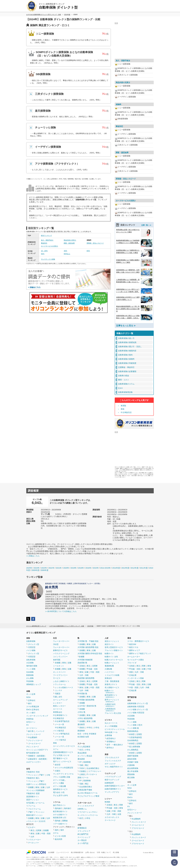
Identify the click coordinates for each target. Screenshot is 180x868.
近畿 (43, 787)
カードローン (32, 728)
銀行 (30, 703)
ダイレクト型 (34, 644)
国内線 (58, 821)
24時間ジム (82, 809)
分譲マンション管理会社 (36, 784)
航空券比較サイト (60, 811)
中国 (149, 669)
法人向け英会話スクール (88, 793)
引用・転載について (104, 852)
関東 (121, 805)
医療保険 (30, 675)
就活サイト (109, 644)
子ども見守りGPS (60, 796)
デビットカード (33, 747)
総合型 (58, 765)
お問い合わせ (90, 852)
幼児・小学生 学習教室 (87, 734)
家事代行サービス (60, 650)
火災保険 (30, 663)
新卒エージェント (112, 701)
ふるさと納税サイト (61, 681)
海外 (62, 830)
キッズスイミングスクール (88, 815)
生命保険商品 (133, 740)
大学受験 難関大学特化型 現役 (90, 653)
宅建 (81, 765)
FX (27, 725)
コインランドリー (60, 657)
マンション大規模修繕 (35, 790)
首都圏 (31, 787)
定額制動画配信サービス (63, 752)
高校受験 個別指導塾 (86, 678)
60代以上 (67, 254)
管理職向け (111, 742)
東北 (32, 830)
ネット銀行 (31, 713)
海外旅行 (68, 808)
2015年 (96, 568)
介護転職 (108, 669)
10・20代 (44, 251)
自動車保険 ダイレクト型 (138, 703)
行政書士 (83, 771)
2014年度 (116, 568)
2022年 (51, 568)
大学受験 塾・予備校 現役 (88, 641)
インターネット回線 (136, 678)
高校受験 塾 (82, 663)
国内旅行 (59, 808)
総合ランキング (46, 236)
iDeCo (130, 797)
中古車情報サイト (60, 715)
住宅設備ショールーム (35, 803)
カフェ (56, 749)
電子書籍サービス (60, 758)
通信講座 (81, 759)
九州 (48, 787)
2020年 (66, 568)
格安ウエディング (112, 780)
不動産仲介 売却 (33, 772)
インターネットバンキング (37, 716)
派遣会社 (108, 678)
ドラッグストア (84, 831)
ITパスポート (92, 774)
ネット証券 (31, 694)
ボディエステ (110, 764)
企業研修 (108, 735)
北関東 (39, 830)
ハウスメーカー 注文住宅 (36, 821)
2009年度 (35, 570)
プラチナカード (138, 828)
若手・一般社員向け (115, 745)
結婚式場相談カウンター (115, 786)
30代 (65, 251)
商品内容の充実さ (70, 240)
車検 (123, 409)
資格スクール (83, 777)
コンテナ (59, 690)
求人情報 (116, 852)
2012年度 (135, 568)
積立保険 (131, 777)
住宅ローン (31, 722)
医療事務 (87, 762)
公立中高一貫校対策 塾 (87, 706)
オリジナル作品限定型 (64, 768)
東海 (37, 787)
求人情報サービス (112, 687)
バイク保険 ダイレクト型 (138, 710)
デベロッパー (34, 843)
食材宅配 (57, 660)
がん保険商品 (133, 750)
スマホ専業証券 (33, 707)
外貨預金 (30, 719)
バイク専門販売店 (62, 734)
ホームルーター (134, 657)
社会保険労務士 (93, 768)
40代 (88, 251)
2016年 (88, 568)
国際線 (65, 821)
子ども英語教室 (84, 747)
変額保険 (131, 774)
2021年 (59, 568)
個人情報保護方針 (77, 852)
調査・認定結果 (69, 243)
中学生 (89, 728)
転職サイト (109, 653)
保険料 (118, 104)
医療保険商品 (133, 731)
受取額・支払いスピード (95, 243)
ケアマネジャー (95, 771)
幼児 (81, 750)
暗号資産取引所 (33, 753)
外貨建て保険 (133, 762)
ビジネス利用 (60, 836)
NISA (28, 697)
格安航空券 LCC (60, 818)
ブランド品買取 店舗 (62, 777)
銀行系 (31, 731)
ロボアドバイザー (34, 762)
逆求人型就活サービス (114, 647)
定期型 (139, 734)
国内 (57, 830)
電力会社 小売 (59, 792)
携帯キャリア (135, 650)
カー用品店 (82, 840)
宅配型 (58, 694)
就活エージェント (112, 641)
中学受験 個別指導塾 (86, 700)
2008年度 (45, 570)
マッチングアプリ (112, 792)
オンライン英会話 (85, 756)
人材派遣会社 (110, 710)
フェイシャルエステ (113, 761)
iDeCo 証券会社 (33, 710)
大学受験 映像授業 (85, 660)
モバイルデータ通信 (136, 660)
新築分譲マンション (34, 815)
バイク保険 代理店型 (136, 713)
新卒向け (110, 748)
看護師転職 (109, 666)
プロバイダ (132, 663)
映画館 (107, 802)
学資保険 (30, 681)
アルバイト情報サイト (114, 650)
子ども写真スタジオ (61, 755)
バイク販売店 (59, 731)
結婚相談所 (109, 783)
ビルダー (32, 827)
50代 (43, 254)
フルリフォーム (34, 809)
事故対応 (44, 243)
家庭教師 (81, 731)
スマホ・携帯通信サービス (138, 641)
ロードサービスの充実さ (50, 246)
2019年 (74, 568)
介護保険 (131, 765)
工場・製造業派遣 (112, 681)
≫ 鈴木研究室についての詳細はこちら (61, 611)
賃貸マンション (33, 800)
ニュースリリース (63, 852)
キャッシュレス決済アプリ (37, 750)
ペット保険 (31, 669)
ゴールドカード (34, 743)
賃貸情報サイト (33, 797)
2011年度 (144, 568)
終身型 (132, 734)
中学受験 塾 (82, 694)
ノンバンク (40, 731)
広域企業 (133, 675)
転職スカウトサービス (114, 660)
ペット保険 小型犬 (135, 725)
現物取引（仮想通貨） (37, 756)
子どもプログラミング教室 (88, 796)
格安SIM (133, 644)
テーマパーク (110, 820)
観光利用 (59, 839)
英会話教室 (82, 753)
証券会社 (32, 700)
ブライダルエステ (112, 758)
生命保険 (30, 672)
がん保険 (30, 678)
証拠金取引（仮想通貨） (38, 759)
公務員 (82, 774)
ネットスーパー (59, 672)
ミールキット (59, 666)
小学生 (97, 728)
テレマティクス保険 (48, 259)
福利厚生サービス (60, 789)
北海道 (82, 666)
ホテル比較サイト (60, 815)
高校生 (82, 728)
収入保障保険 (135, 747)
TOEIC (82, 768)
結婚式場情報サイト (113, 789)
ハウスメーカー (34, 840)
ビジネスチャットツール (115, 729)
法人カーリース (111, 723)
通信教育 (81, 724)
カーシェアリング (60, 700)
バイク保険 (31, 650)
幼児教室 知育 (83, 737)
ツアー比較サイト (60, 824)
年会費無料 (33, 737)
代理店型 (32, 647)
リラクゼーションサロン (88, 812)
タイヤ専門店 (83, 843)
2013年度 (125, 568)
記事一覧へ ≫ (146, 225)
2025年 (29, 568)
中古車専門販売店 (62, 721)
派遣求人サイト (111, 684)
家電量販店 (82, 828)
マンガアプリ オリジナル (63, 774)
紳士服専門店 (83, 834)
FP (81, 762)
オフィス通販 (59, 783)
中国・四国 (46, 834)
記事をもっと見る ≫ (126, 326)
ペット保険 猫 (133, 728)
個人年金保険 (133, 771)
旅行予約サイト (59, 805)
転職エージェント (112, 663)
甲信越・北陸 (92, 669)
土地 (48, 775)
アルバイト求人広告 (113, 713)
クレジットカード (34, 734)
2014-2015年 (105, 568)
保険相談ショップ (34, 684)
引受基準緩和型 (136, 737)
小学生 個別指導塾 (85, 718)
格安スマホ (134, 647)
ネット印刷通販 (111, 726)
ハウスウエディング (113, 777)
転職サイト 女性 (111, 657)
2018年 (81, 568)
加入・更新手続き (47, 240)
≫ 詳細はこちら (33, 556)
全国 (119, 814)
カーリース (58, 709)
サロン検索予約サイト (114, 767)
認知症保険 (132, 759)
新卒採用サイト (111, 696)
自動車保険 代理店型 (136, 707)
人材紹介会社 (110, 705)
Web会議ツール (111, 732)
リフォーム (31, 806)
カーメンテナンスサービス (64, 746)
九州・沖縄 (84, 675)
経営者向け (111, 738)
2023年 (44, 568)
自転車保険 (31, 660)
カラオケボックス (112, 817)
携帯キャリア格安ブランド (140, 653)
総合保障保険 (133, 768)
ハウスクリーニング (61, 653)
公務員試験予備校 (85, 790)
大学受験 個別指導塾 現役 (88, 647)
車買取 (123, 406)
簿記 (87, 765)
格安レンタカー (59, 706)
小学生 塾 (81, 712)
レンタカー (58, 703)
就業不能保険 (133, 756)
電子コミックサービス (62, 762)
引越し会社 (58, 697)
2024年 (37, 568)
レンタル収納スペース (64, 687)
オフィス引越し (59, 780)
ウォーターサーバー (61, 641)
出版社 (58, 771)
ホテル (56, 833)
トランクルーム (59, 684)
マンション (33, 775)
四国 (131, 672)
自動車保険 (31, 641)
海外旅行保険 (32, 666)
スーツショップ (84, 837)
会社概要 (51, 852)
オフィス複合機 (59, 786)
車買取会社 (58, 712)
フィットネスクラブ (86, 806)
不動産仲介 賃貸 (33, 793)
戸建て (42, 775)
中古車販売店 (126, 412)
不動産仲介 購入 (33, 778)
